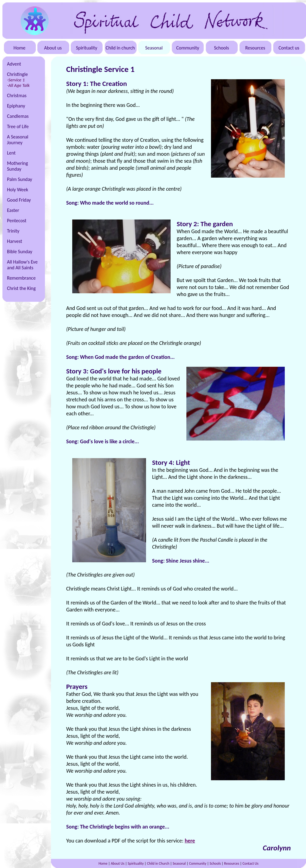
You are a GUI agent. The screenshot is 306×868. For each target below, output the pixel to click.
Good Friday (19, 200)
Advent (14, 64)
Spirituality (87, 48)
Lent (11, 153)
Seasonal (154, 48)
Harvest (15, 241)
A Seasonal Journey (18, 140)
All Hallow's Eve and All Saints (22, 265)
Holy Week (18, 190)
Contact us (289, 48)
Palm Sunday (20, 179)
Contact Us (251, 863)
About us (53, 48)
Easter (13, 210)
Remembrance (21, 278)
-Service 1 (16, 80)
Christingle (17, 74)
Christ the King (21, 288)
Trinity (13, 231)
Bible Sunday (20, 252)
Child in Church (158, 863)
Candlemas (18, 116)
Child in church (120, 48)
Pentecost (17, 221)
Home (20, 48)
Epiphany (16, 106)
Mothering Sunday (17, 166)
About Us (118, 863)
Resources (255, 48)
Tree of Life (18, 126)
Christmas (17, 95)
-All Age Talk (18, 85)
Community (188, 48)
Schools (221, 48)
